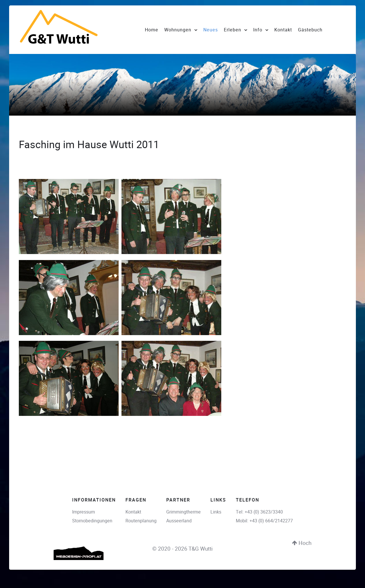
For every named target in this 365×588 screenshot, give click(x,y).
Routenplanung (141, 521)
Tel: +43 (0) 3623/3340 (259, 512)
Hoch (302, 543)
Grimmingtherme (183, 512)
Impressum (84, 512)
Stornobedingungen (92, 521)
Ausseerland (179, 521)
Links (216, 512)
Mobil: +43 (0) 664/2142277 (264, 521)
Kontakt (133, 512)
